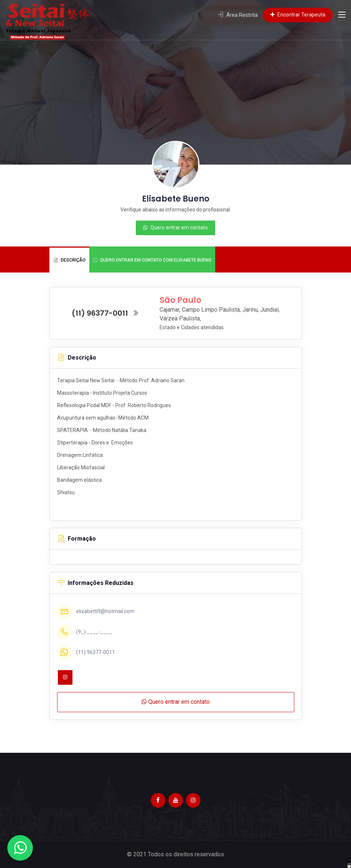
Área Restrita (238, 15)
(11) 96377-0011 (105, 313)
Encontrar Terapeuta (298, 15)
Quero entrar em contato (175, 228)
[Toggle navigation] (342, 15)
